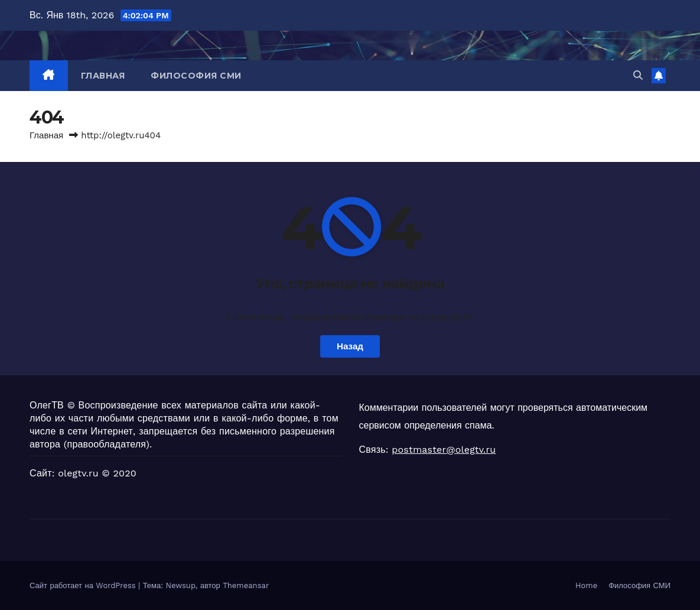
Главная (103, 76)
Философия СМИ (196, 76)
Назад (350, 346)
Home (586, 585)
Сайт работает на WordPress (84, 585)
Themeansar (246, 585)
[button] (638, 75)
